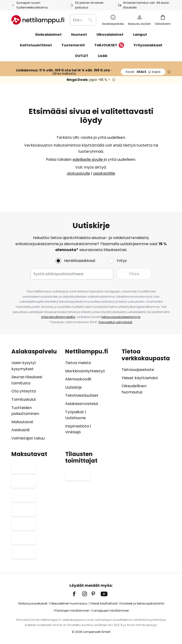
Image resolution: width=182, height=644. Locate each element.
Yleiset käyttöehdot (140, 378)
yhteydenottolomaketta (58, 317)
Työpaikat (75, 412)
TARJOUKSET (109, 45)
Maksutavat (22, 422)
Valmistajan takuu (28, 438)
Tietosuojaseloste (138, 370)
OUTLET (82, 56)
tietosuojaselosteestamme (121, 317)
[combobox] (83, 20)
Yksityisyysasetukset (33, 603)
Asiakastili (20, 430)
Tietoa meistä (78, 363)
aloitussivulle (78, 173)
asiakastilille (104, 173)
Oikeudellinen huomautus (69, 603)
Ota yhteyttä (24, 391)
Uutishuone (75, 418)
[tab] (36, 395)
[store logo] (38, 20)
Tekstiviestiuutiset (82, 395)
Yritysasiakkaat (148, 45)
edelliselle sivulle (88, 159)
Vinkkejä (73, 432)
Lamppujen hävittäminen (111, 611)
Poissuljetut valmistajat (115, 322)
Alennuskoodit (78, 379)
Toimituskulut (24, 399)
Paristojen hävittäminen (72, 611)
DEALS (143, 72)
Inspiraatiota (77, 426)
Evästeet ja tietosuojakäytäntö (142, 603)
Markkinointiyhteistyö (85, 371)
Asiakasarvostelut (82, 404)
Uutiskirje (73, 387)
